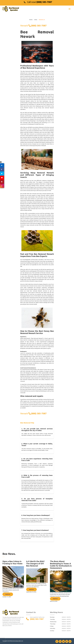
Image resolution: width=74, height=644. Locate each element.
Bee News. (9, 554)
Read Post (8, 594)
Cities (36, 20)
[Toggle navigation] (70, 9)
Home (31, 20)
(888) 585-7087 (44, 2)
